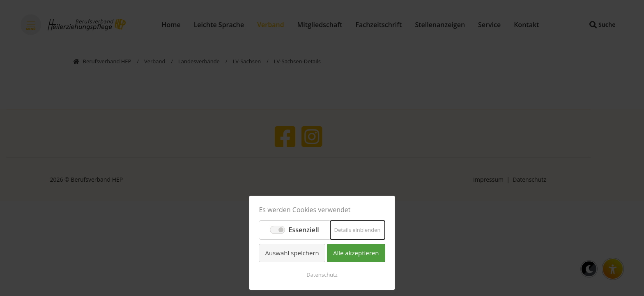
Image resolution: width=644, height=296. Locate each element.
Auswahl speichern (292, 253)
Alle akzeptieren (356, 253)
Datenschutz (322, 275)
